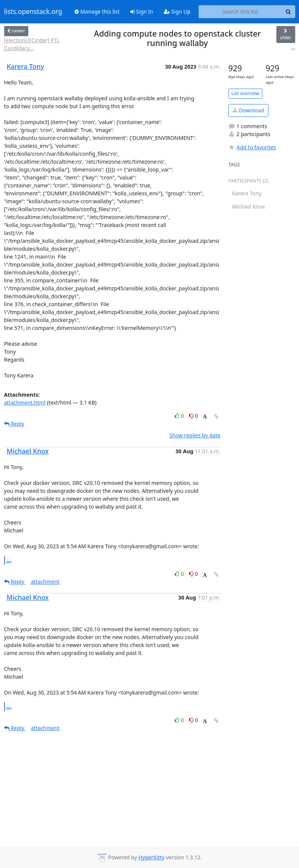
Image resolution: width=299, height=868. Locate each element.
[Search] (288, 12)
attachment (45, 582)
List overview (245, 93)
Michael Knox (28, 451)
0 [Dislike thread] (194, 416)
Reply (14, 424)
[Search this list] (240, 12)
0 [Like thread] (180, 416)
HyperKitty (151, 857)
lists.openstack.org (33, 12)
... (293, 47)
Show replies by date (195, 435)
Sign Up (177, 12)
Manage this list (97, 12)
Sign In (142, 12)
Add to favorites (252, 147)
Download (248, 110)
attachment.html (25, 403)
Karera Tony (25, 66)
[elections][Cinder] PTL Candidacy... (32, 44)
